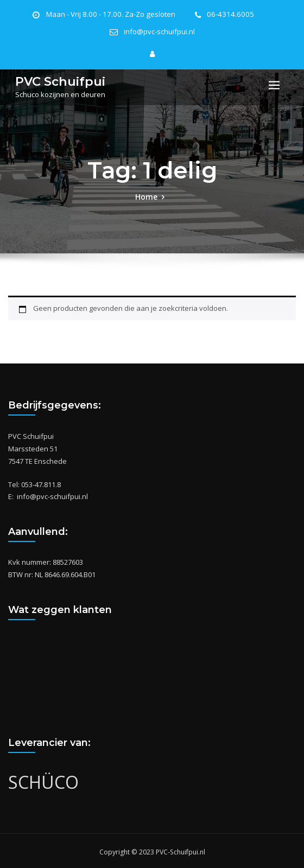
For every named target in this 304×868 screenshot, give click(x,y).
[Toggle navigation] (274, 84)
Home (146, 194)
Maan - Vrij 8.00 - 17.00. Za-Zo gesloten (113, 14)
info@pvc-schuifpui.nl (159, 31)
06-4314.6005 (226, 14)
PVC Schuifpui (57, 79)
